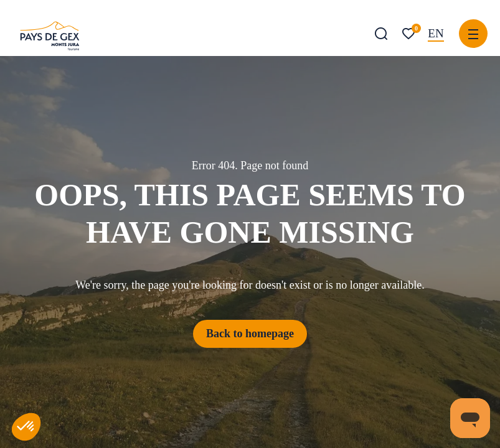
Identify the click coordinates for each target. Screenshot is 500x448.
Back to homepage (250, 334)
